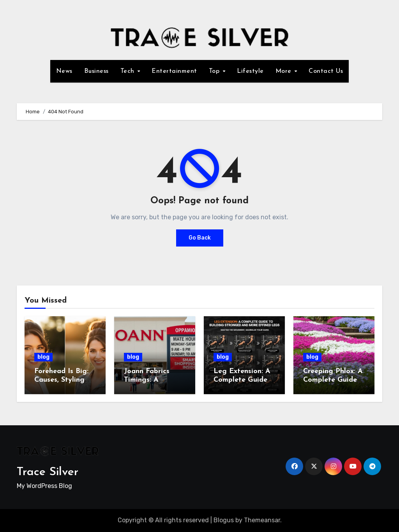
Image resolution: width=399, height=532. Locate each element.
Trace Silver (48, 472)
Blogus (224, 520)
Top (215, 71)
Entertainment (174, 71)
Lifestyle (250, 71)
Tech (129, 71)
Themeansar (262, 520)
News (64, 71)
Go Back (200, 238)
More (285, 71)
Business (96, 71)
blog (43, 357)
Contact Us (326, 71)
